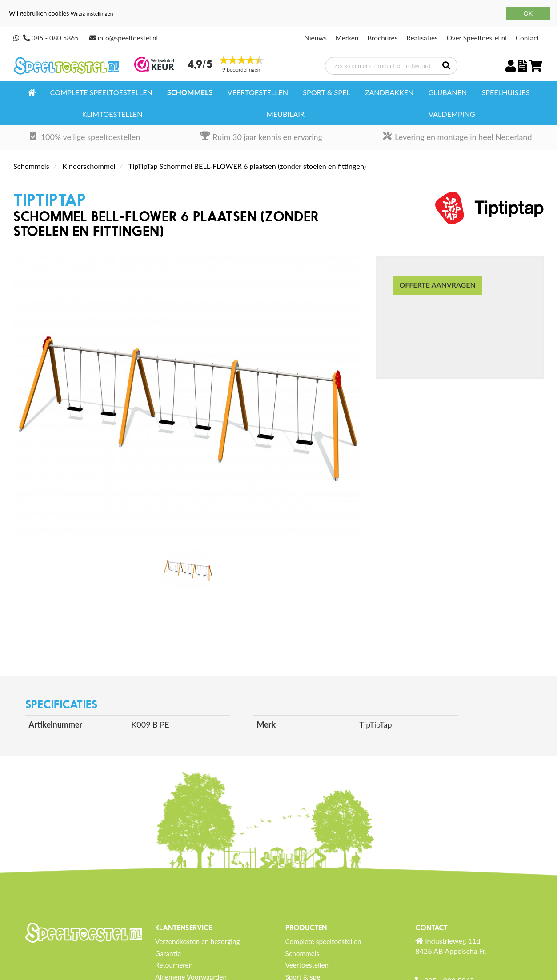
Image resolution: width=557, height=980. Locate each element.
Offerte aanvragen (437, 285)
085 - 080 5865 (55, 38)
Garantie (168, 953)
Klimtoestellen (112, 114)
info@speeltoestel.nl (128, 38)
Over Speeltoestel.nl (477, 38)
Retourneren (174, 965)
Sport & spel (326, 92)
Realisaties (422, 38)
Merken (347, 38)
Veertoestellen (258, 92)
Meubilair (286, 114)
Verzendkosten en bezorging (198, 941)
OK (528, 13)
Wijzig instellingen (92, 14)
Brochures (382, 38)
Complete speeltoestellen (101, 92)
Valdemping (452, 114)
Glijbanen (448, 92)
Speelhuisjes (505, 92)
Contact (527, 38)
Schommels (190, 92)
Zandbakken (389, 92)
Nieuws (315, 38)
